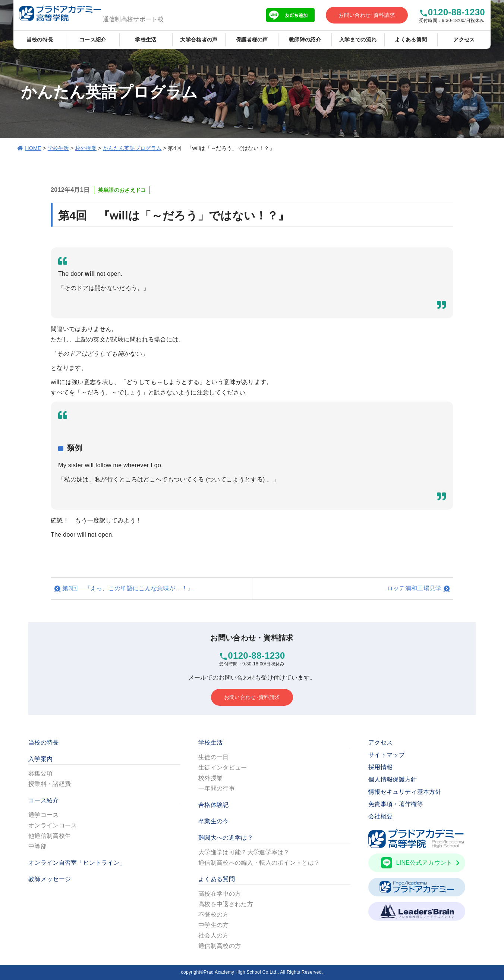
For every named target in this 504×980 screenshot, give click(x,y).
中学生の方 (214, 925)
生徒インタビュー (223, 767)
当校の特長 (40, 40)
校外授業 (86, 148)
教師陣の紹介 (305, 40)
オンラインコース (53, 825)
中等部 (37, 846)
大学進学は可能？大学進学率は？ (244, 852)
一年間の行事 (217, 788)
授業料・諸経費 (50, 784)
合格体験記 (214, 805)
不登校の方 (214, 915)
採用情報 (380, 767)
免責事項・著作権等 (396, 804)
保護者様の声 (252, 40)
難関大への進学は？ (226, 838)
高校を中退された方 (226, 904)
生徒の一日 (214, 757)
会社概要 (380, 816)
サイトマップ (387, 755)
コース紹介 (93, 40)
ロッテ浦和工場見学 (414, 588)
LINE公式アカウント (420, 863)
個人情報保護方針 (393, 779)
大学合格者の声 (199, 40)
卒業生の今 (214, 821)
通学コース (44, 815)
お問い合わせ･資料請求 (367, 15)
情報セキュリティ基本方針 (405, 792)
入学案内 (40, 759)
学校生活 (146, 40)
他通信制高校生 (50, 836)
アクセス (464, 40)
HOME (33, 148)
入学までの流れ (358, 40)
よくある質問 (411, 40)
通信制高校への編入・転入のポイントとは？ (259, 863)
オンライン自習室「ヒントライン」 (77, 863)
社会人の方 (214, 935)
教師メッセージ (50, 879)
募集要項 (40, 773)
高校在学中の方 (220, 894)
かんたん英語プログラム (132, 148)
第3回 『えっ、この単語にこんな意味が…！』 (128, 588)
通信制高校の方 (220, 946)
